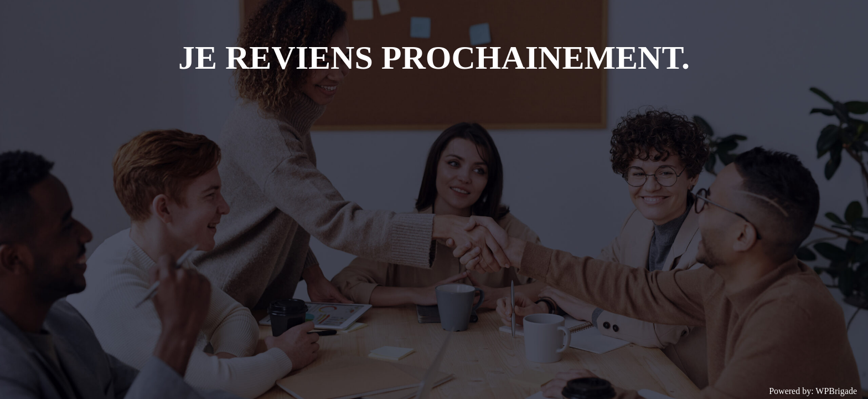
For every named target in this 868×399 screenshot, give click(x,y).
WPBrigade (836, 391)
